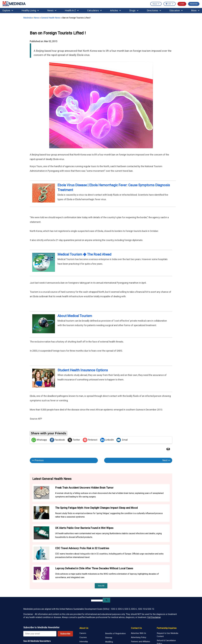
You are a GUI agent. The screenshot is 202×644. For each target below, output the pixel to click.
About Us (84, 628)
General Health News (51, 18)
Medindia (28, 18)
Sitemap (109, 638)
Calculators (94, 10)
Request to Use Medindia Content (167, 635)
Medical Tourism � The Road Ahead (84, 254)
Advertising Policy (139, 637)
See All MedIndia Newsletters (37, 641)
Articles (116, 10)
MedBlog (109, 642)
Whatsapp (39, 440)
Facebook (57, 440)
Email (122, 440)
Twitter (74, 440)
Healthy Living (30, 10)
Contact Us (136, 628)
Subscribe (65, 634)
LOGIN (182, 4)
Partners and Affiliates (141, 642)
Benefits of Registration (115, 633)
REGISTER (194, 4)
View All (101, 586)
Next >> (166, 460)
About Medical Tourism (75, 316)
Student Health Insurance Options (83, 370)
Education (176, 10)
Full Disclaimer (154, 617)
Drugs (134, 10)
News (52, 10)
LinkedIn (107, 440)
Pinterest (90, 440)
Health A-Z (72, 10)
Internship (84, 642)
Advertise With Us (139, 633)
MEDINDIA (14, 4)
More (195, 10)
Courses (83, 637)
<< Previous (38, 460)
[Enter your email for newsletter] (40, 634)
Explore (8, 10)
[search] (97, 601)
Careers (83, 633)
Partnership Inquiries (167, 628)
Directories (154, 10)
